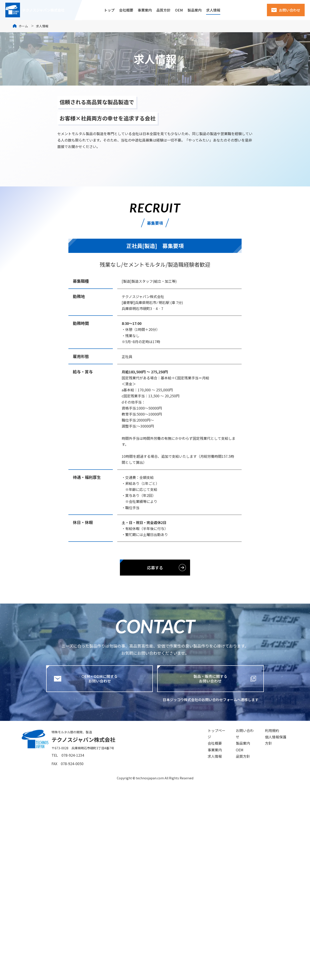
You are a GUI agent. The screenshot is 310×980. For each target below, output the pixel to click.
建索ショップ (245, 10)
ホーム (23, 26)
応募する (155, 763)
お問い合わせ (290, 10)
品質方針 (163, 10)
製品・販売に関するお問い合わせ (207, 874)
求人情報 (213, 10)
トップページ (206, 927)
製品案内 (195, 10)
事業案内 (145, 10)
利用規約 (267, 927)
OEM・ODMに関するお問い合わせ (93, 874)
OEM (179, 10)
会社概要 (126, 10)
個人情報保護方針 (274, 936)
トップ (109, 10)
